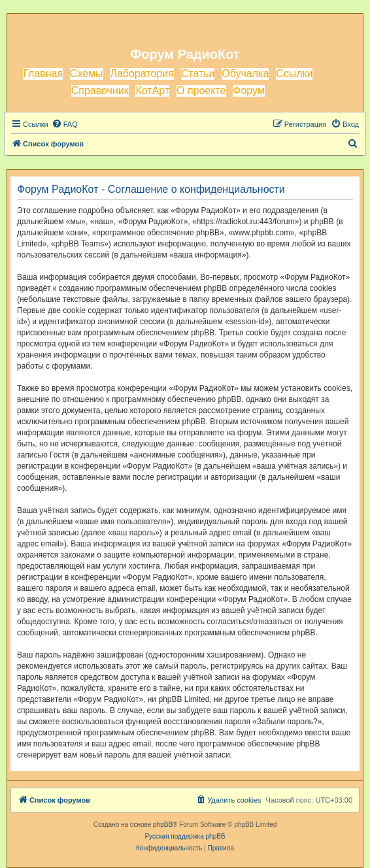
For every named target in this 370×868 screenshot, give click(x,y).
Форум (249, 91)
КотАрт (152, 91)
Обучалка (245, 74)
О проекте (201, 91)
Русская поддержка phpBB (185, 836)
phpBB (163, 825)
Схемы (87, 74)
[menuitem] (65, 124)
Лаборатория (142, 74)
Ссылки (294, 74)
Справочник (100, 91)
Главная (43, 74)
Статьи (198, 74)
